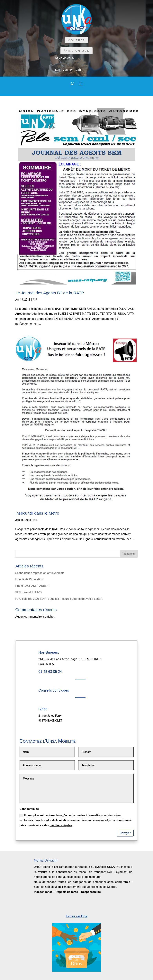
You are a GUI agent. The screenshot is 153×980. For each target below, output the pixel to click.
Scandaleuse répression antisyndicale (40, 573)
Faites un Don (77, 916)
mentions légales (61, 825)
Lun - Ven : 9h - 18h (68, 70)
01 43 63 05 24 (65, 58)
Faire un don (77, 51)
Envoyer (125, 833)
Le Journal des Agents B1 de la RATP (50, 293)
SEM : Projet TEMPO (28, 592)
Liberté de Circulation (29, 579)
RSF (35, 300)
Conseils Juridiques (54, 690)
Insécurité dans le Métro (37, 513)
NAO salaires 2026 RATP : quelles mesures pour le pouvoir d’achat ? (59, 599)
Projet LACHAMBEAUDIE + (32, 586)
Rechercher (129, 554)
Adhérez (77, 40)
